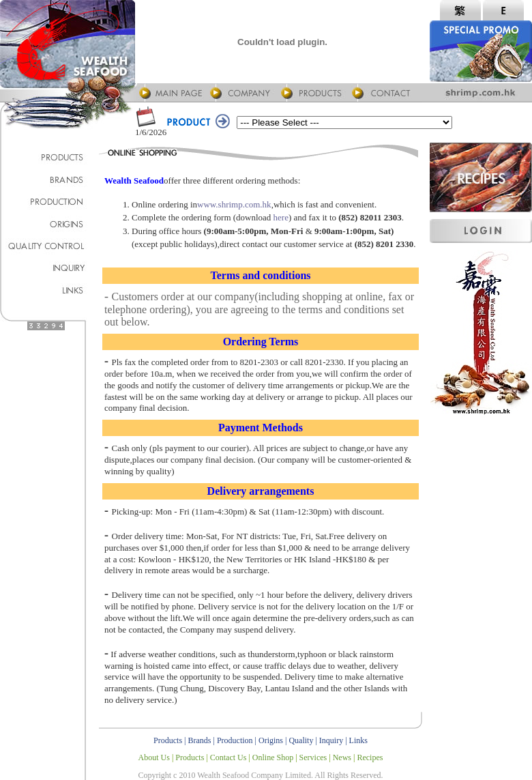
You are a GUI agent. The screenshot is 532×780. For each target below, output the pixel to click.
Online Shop (273, 757)
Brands (200, 740)
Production (235, 740)
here (281, 217)
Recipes (370, 757)
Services (313, 757)
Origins (271, 740)
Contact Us (228, 757)
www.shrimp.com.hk (234, 204)
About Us (154, 757)
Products (168, 740)
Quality (301, 740)
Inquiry (331, 740)
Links (358, 740)
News (342, 757)
